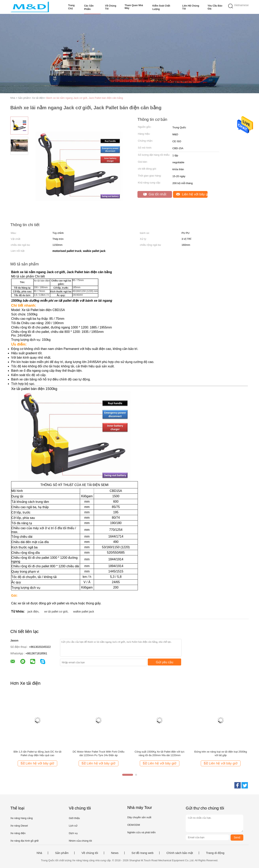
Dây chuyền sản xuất (139, 817)
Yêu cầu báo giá (215, 7)
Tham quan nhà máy (134, 7)
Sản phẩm (62, 853)
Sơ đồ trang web (143, 853)
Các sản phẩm (89, 7)
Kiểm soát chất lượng (161, 7)
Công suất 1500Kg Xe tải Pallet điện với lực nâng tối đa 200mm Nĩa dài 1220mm (160, 753)
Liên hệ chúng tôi (191, 7)
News (115, 853)
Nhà (39, 853)
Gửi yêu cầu (165, 662)
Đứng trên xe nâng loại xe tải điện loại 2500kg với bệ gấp (221, 753)
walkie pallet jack (84, 612)
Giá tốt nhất (155, 194)
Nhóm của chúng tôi (80, 841)
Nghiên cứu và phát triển (141, 832)
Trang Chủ (71, 7)
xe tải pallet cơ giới (56, 612)
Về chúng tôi (111, 7)
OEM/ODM (134, 825)
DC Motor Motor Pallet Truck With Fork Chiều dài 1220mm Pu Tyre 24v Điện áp (99, 753)
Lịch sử (73, 826)
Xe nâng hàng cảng (22, 818)
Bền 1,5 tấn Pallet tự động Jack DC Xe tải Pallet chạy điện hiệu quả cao (37, 753)
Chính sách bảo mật (180, 853)
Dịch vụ (73, 833)
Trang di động (215, 853)
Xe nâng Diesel (19, 826)
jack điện (33, 612)
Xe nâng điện (18, 833)
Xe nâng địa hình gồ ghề (24, 841)
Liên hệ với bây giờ (192, 194)
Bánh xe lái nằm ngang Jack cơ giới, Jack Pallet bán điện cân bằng (85, 98)
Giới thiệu (74, 818)
